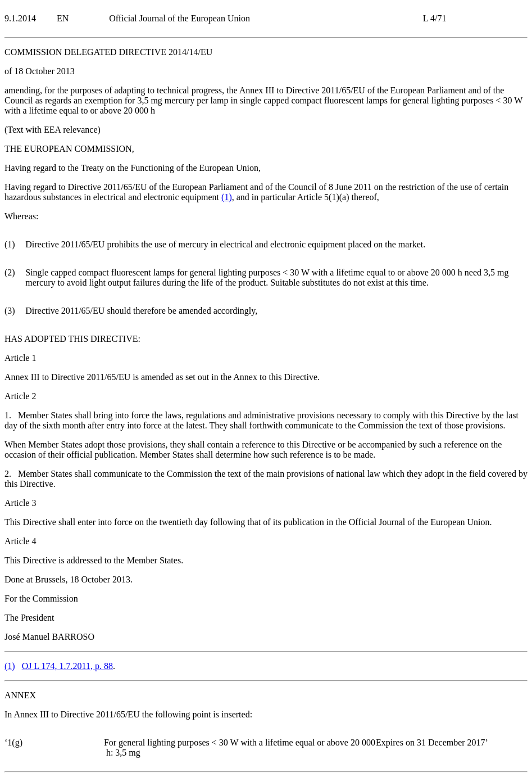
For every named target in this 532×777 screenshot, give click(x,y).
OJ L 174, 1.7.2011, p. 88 (67, 666)
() (227, 197)
